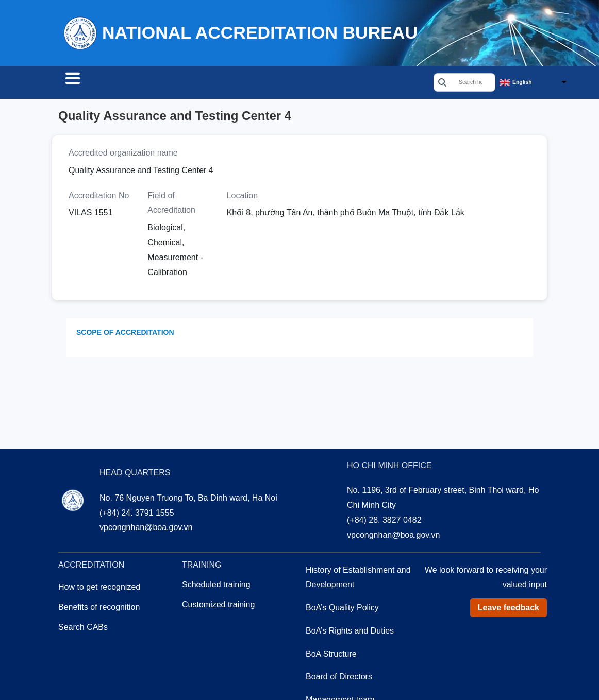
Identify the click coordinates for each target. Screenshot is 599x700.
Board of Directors (339, 678)
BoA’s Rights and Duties (350, 632)
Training (245, 83)
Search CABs (98, 83)
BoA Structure (331, 655)
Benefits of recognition (99, 609)
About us (302, 83)
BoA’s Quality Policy (342, 609)
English (522, 83)
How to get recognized (99, 588)
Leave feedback (509, 609)
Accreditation (178, 83)
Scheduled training (216, 586)
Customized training (218, 606)
